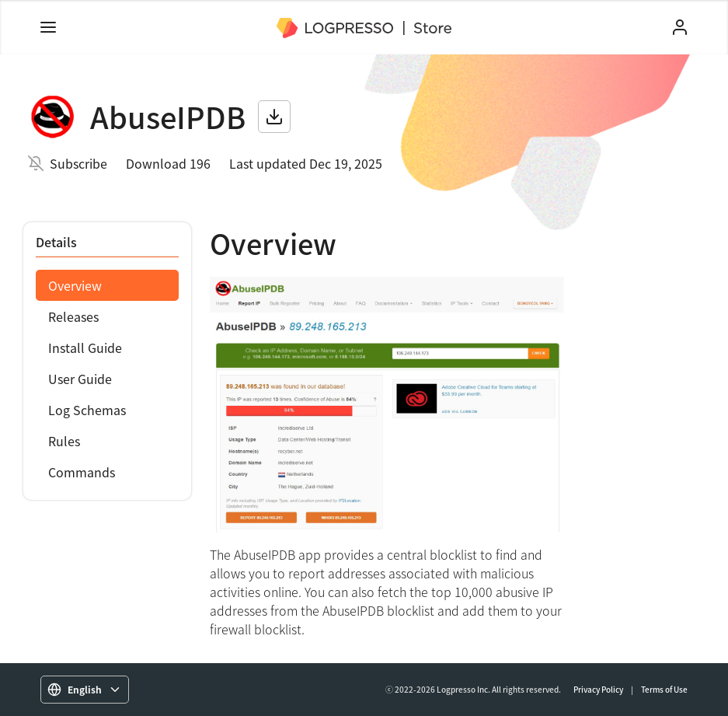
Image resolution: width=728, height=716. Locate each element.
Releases (73, 316)
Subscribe (78, 163)
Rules (64, 441)
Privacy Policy (598, 689)
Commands (82, 472)
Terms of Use (664, 689)
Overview (75, 285)
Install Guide (85, 348)
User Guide (80, 379)
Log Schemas (87, 410)
